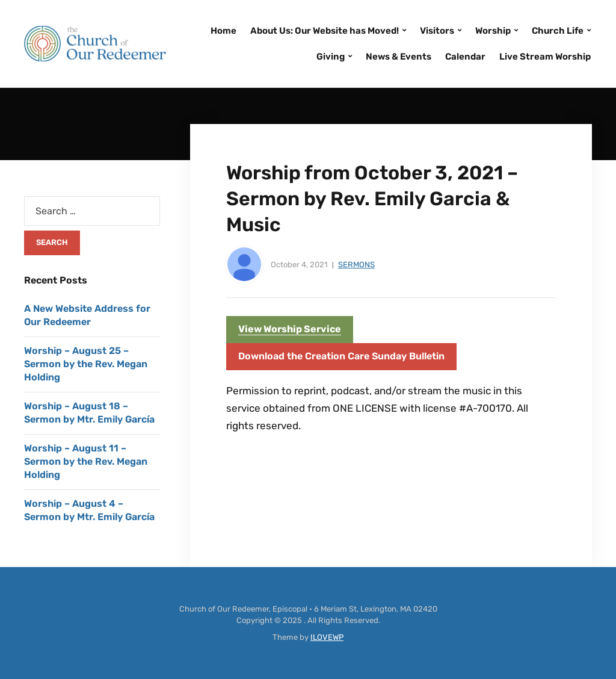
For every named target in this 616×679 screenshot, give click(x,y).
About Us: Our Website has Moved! (325, 31)
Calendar (465, 57)
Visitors (437, 31)
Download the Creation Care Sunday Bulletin (341, 356)
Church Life (558, 31)
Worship (493, 31)
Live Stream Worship (545, 57)
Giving (331, 57)
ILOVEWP (327, 637)
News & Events (399, 57)
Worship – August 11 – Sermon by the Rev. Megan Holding (86, 462)
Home (223, 31)
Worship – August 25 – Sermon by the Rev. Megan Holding (86, 364)
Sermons (356, 265)
